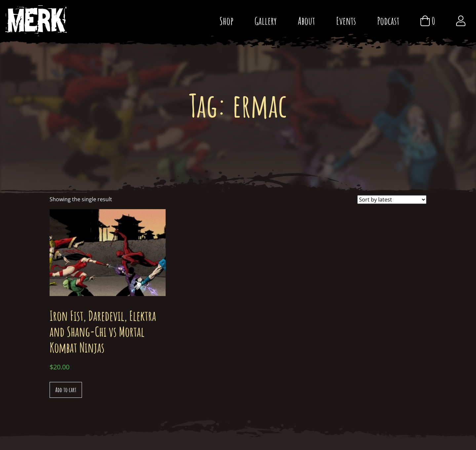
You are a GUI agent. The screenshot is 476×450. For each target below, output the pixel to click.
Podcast (388, 21)
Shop (226, 21)
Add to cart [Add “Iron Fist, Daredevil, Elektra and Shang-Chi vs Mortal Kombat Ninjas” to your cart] (66, 390)
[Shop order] (392, 200)
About (306, 21)
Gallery (266, 21)
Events (346, 21)
